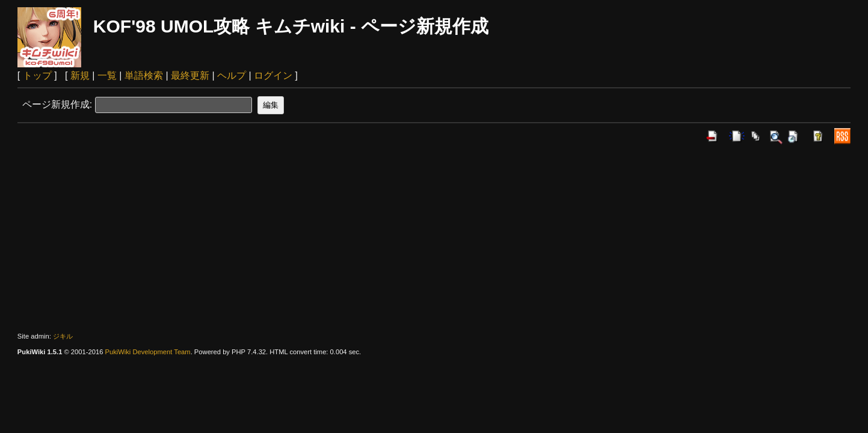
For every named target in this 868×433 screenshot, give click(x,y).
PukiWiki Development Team (147, 352)
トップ (37, 75)
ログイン (273, 75)
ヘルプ (232, 75)
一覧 (107, 75)
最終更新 (190, 75)
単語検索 (144, 75)
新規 (80, 75)
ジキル (63, 336)
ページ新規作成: (57, 104)
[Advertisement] (434, 238)
